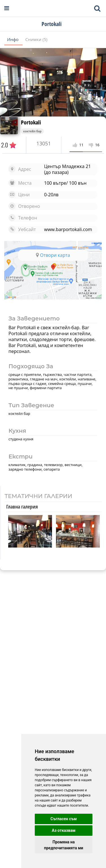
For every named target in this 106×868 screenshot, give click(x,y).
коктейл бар (32, 131)
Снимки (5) (36, 39)
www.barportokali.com (68, 229)
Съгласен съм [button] (64, 819)
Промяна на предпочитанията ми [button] (64, 845)
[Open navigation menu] (7, 8)
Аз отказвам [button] (64, 830)
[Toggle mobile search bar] (97, 8)
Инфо (13, 39)
